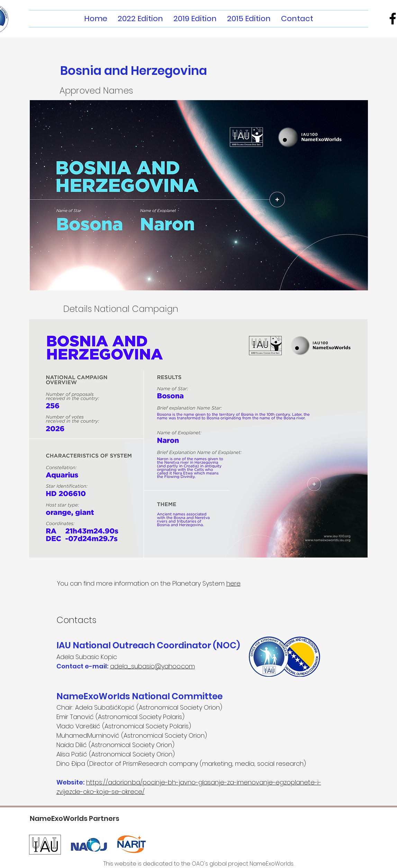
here (233, 583)
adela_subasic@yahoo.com (152, 666)
